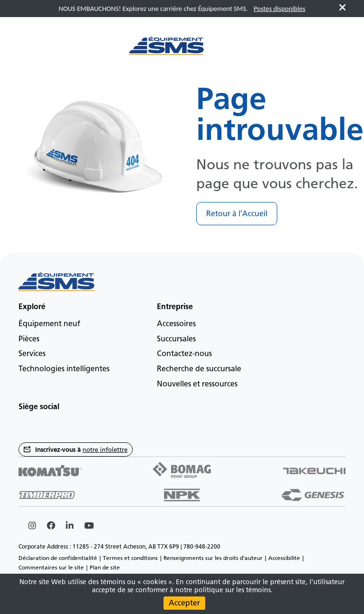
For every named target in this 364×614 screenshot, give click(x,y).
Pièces (29, 339)
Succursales (176, 339)
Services (32, 353)
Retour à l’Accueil (237, 214)
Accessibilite (284, 558)
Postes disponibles (279, 9)
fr (317, 50)
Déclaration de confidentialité (58, 558)
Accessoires (176, 324)
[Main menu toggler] (35, 50)
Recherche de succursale (199, 369)
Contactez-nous (184, 353)
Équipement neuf (49, 324)
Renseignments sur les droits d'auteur (213, 558)
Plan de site (105, 568)
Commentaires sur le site (51, 568)
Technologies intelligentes (64, 369)
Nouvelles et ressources (197, 384)
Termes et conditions (130, 558)
